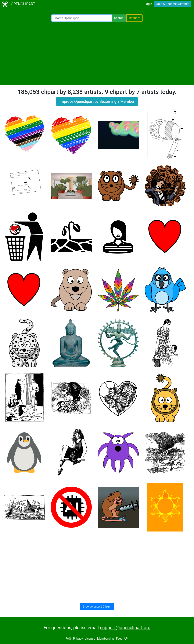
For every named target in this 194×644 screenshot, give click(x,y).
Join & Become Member (173, 4)
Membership (105, 639)
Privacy (78, 639)
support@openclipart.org (125, 628)
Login (148, 4)
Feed (119, 639)
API (126, 639)
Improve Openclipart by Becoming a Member (97, 101)
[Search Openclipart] (82, 18)
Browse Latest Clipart (97, 606)
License (90, 639)
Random (135, 18)
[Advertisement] (97, 53)
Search (119, 18)
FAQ (68, 639)
